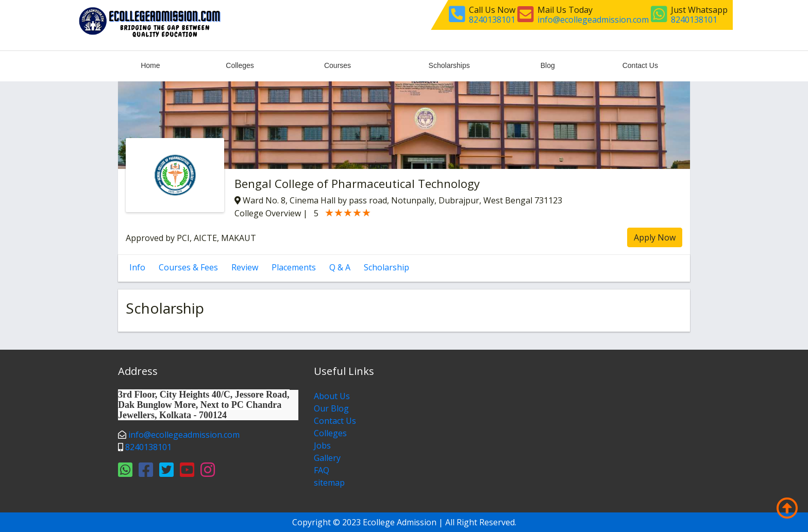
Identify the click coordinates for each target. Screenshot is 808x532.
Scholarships (449, 65)
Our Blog (331, 408)
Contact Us (640, 65)
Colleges (240, 65)
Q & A (340, 267)
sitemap (329, 483)
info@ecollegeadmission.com (593, 20)
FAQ (322, 470)
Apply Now (655, 237)
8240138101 (492, 20)
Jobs (322, 445)
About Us (332, 396)
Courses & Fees (188, 267)
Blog (548, 65)
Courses (338, 65)
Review (245, 267)
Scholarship (386, 267)
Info (137, 267)
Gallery (327, 458)
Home (150, 65)
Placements (294, 267)
